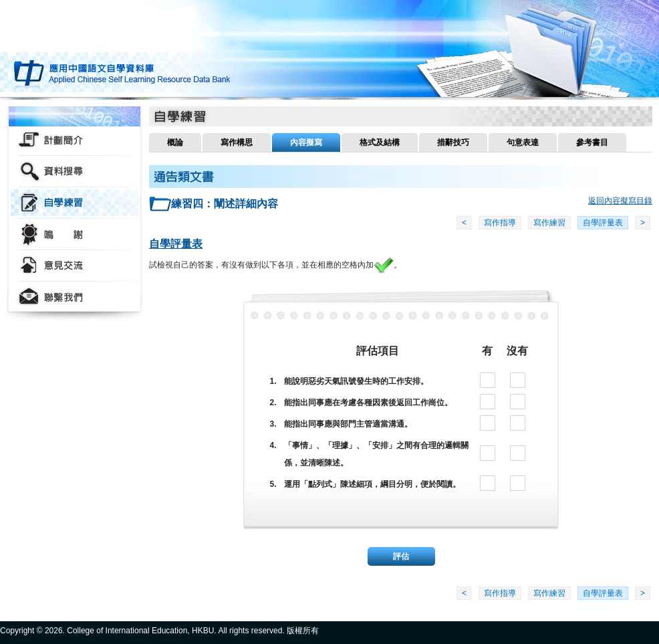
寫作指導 (500, 223)
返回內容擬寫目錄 (620, 201)
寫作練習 (549, 223)
